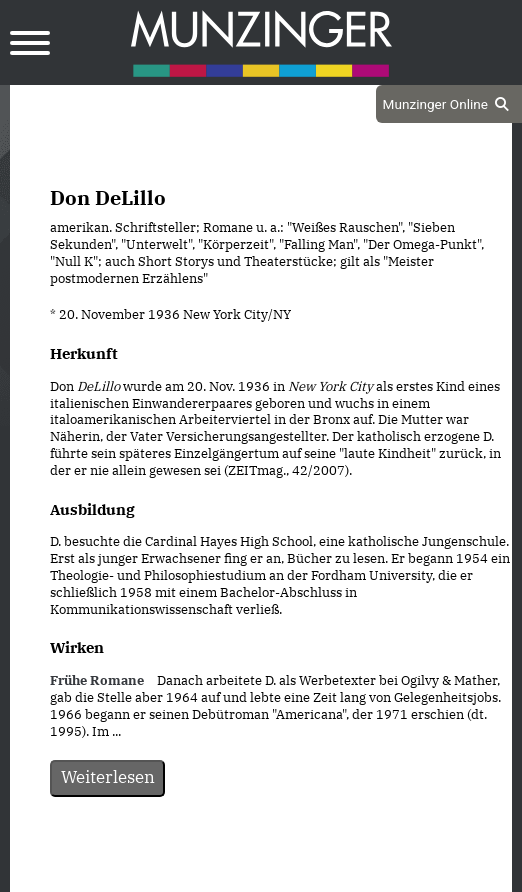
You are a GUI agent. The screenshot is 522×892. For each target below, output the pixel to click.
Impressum (314, 874)
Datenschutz (211, 874)
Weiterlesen (108, 777)
